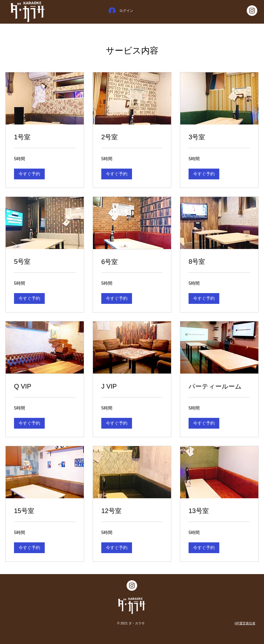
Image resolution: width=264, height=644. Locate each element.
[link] (45, 137)
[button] (29, 174)
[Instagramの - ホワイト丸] (252, 11)
